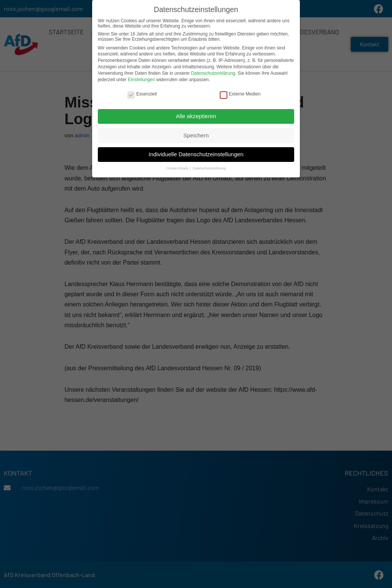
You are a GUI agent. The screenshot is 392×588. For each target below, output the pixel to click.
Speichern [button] (196, 134)
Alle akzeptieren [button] (196, 115)
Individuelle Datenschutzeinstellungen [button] (196, 153)
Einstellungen (141, 79)
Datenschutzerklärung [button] (209, 168)
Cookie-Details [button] (178, 168)
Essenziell (142, 93)
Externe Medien (240, 93)
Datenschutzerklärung (213, 72)
